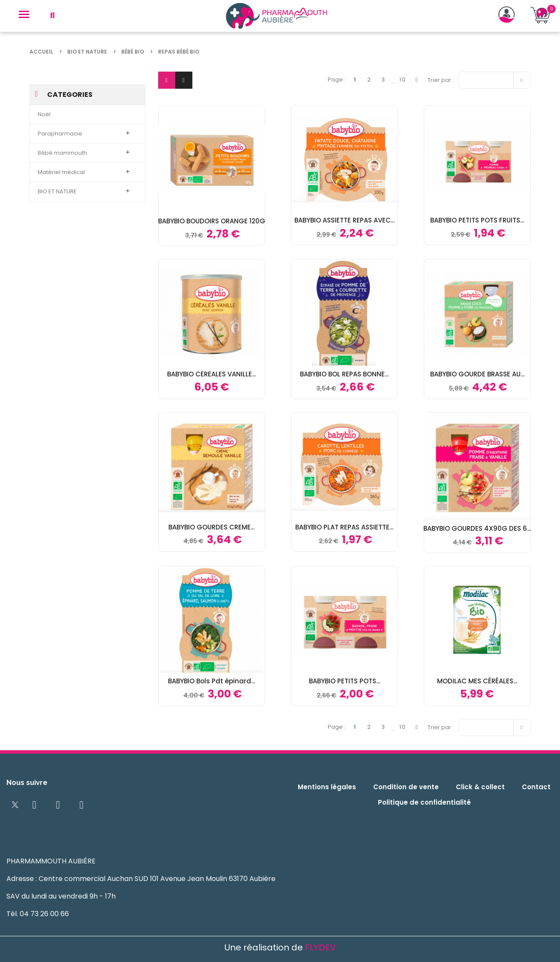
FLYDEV (320, 947)
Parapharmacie (60, 134)
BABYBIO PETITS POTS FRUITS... (477, 220)
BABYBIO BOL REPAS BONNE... (344, 374)
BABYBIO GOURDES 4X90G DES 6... (477, 528)
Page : (337, 80)
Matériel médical (61, 172)
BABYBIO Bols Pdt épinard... (211, 681)
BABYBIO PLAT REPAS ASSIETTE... (344, 527)
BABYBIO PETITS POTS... (344, 681)
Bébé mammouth (62, 153)
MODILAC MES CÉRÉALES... (477, 681)
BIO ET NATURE (57, 191)
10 (403, 80)
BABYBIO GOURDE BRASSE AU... (477, 374)
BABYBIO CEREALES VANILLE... (211, 374)
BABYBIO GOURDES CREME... (211, 527)
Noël (44, 114)
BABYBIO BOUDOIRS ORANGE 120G (212, 221)
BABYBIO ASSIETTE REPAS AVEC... (344, 220)
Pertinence (497, 79)
